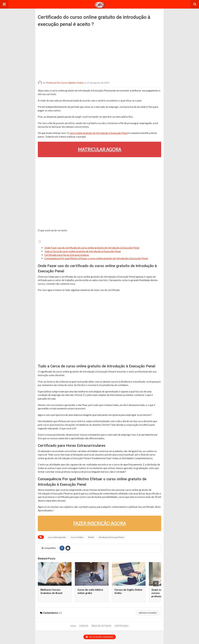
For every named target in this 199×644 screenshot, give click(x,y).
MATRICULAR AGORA (100, 149)
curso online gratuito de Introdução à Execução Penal (99, 133)
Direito (91, 537)
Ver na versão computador (100, 637)
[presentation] (156, 584)
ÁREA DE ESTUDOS (101, 626)
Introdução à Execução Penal (111, 537)
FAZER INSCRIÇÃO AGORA (100, 523)
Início (73, 626)
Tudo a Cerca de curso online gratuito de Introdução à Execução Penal (83, 251)
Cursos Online (77, 537)
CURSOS (84, 626)
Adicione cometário (148, 613)
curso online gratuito (57, 537)
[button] (4, 4)
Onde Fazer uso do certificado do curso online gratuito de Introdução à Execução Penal (92, 248)
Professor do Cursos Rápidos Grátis (65, 83)
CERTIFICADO (121, 626)
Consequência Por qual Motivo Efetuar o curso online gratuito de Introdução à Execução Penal (96, 258)
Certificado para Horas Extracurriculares (67, 255)
